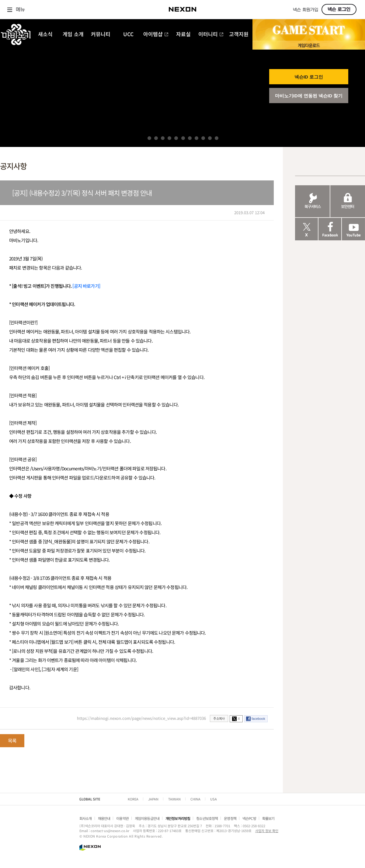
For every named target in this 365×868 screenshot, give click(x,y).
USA (214, 799)
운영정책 (230, 818)
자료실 (183, 35)
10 (210, 138)
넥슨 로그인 (339, 9)
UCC (128, 35)
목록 (12, 741)
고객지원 (239, 35)
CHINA (195, 799)
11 (217, 138)
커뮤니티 (101, 35)
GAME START (309, 30)
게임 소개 (73, 35)
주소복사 (219, 718)
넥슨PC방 (249, 818)
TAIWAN (174, 799)
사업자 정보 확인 (267, 831)
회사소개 (86, 818)
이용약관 (122, 818)
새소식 (45, 35)
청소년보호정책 (207, 818)
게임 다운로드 (309, 45)
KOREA (133, 799)
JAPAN (153, 799)
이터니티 (211, 35)
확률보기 (268, 818)
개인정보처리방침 (178, 818)
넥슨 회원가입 (306, 10)
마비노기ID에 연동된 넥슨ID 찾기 (309, 96)
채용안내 (104, 818)
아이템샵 (156, 35)
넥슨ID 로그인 (309, 77)
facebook (258, 719)
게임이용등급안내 (147, 818)
